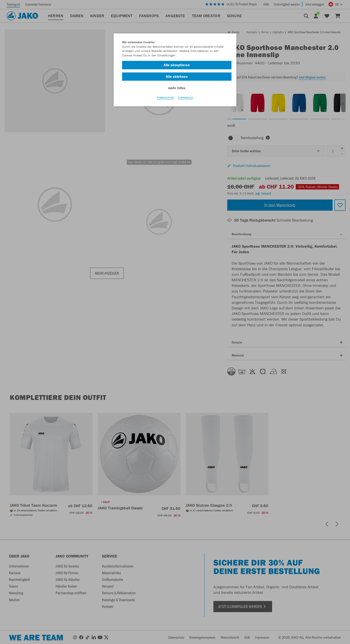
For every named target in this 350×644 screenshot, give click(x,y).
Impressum (186, 98)
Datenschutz (166, 98)
